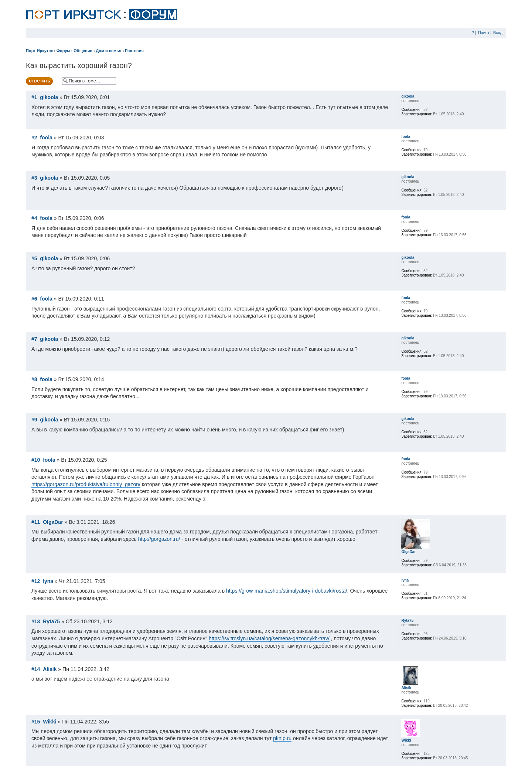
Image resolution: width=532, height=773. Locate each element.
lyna (48, 581)
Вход (498, 33)
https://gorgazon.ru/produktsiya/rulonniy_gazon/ (86, 484)
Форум (63, 51)
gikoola (49, 97)
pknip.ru (282, 738)
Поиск (484, 33)
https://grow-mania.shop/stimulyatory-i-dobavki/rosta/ (287, 591)
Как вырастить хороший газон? (79, 65)
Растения (134, 51)
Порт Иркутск (39, 51)
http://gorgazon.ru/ (159, 539)
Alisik (50, 669)
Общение (83, 51)
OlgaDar (53, 522)
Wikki (50, 722)
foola (46, 138)
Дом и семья (108, 51)
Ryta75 (51, 621)
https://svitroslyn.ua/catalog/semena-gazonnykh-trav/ (269, 638)
